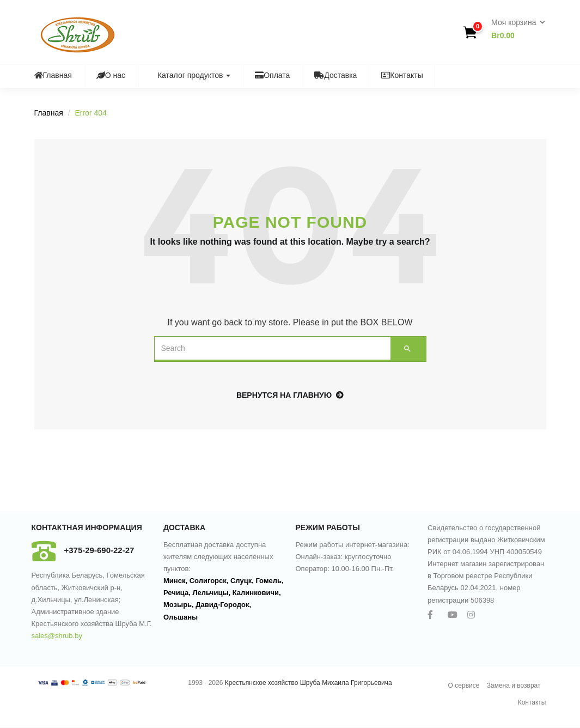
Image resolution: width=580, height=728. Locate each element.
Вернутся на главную (290, 395)
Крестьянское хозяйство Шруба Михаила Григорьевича (309, 683)
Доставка (335, 75)
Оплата (272, 75)
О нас (111, 75)
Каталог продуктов (190, 75)
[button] (514, 29)
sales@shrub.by (57, 636)
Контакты (402, 75)
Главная (53, 75)
